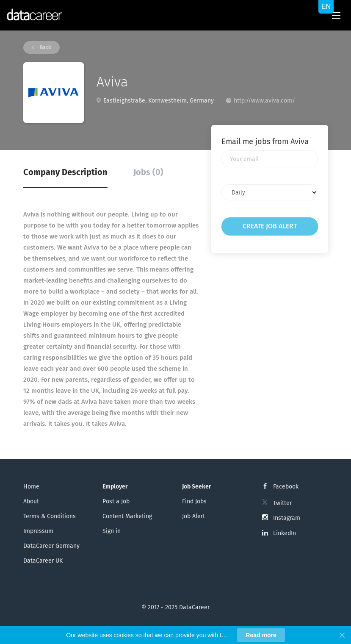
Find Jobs (194, 501)
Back (45, 47)
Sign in (112, 531)
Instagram (287, 518)
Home (31, 487)
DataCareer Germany (51, 546)
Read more (261, 635)
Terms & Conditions (50, 516)
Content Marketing (127, 516)
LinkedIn (285, 533)
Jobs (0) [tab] (148, 172)
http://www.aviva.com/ (264, 101)
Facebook (286, 487)
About (31, 501)
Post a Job (116, 501)
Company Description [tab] (65, 172)
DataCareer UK (43, 561)
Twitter (282, 503)
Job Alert (193, 516)
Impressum (38, 531)
